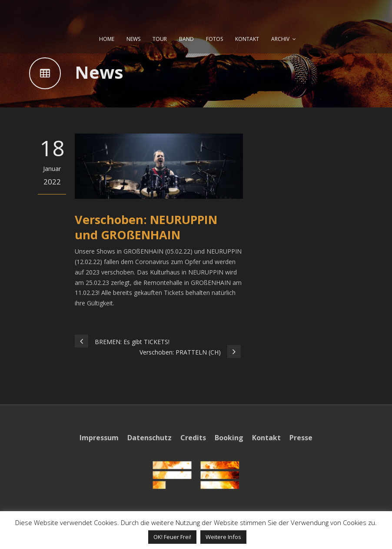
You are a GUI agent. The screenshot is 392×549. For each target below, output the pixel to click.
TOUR (160, 39)
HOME (107, 39)
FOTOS (214, 39)
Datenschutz (149, 438)
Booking (229, 438)
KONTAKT (247, 39)
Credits (193, 438)
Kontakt (266, 438)
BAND (186, 39)
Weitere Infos (223, 537)
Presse (301, 438)
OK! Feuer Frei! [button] (172, 537)
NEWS (133, 39)
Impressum (99, 438)
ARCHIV (280, 39)
